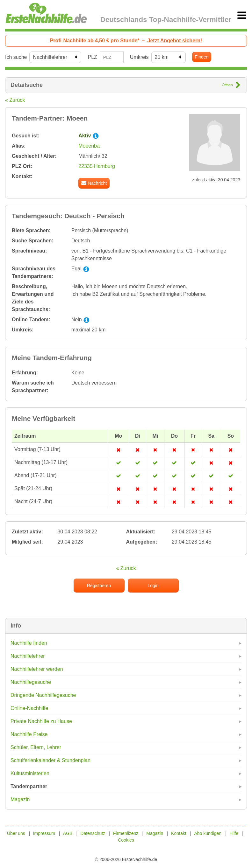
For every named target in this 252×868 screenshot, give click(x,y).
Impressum (44, 833)
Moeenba (89, 146)
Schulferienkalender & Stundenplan (50, 760)
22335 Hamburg (97, 166)
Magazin (20, 799)
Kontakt (179, 833)
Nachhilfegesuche (31, 682)
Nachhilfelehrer (28, 656)
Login (153, 586)
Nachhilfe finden (29, 643)
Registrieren (99, 586)
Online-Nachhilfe (29, 708)
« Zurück (15, 100)
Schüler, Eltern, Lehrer (36, 747)
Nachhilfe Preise (29, 734)
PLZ (92, 57)
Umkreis (139, 57)
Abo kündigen (208, 833)
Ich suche (16, 57)
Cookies (126, 840)
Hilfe (234, 833)
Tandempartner (29, 786)
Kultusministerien (30, 773)
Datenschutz (93, 833)
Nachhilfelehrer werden (37, 669)
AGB (68, 833)
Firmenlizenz (126, 833)
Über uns (16, 833)
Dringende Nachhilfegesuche (43, 695)
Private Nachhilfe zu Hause (41, 721)
